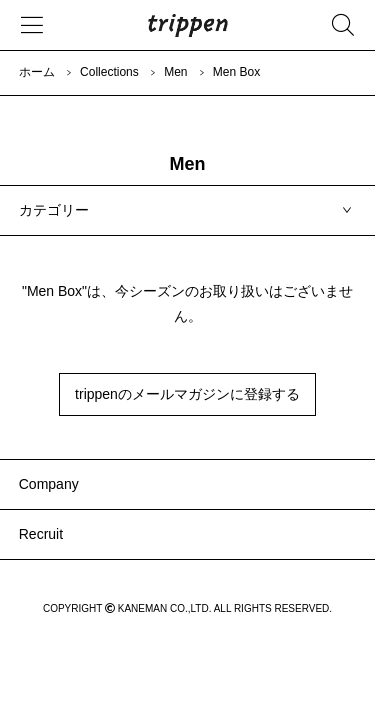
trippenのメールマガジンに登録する (187, 394)
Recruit (41, 534)
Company (49, 484)
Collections (109, 72)
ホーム (37, 72)
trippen (188, 25)
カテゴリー (54, 210)
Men (175, 72)
